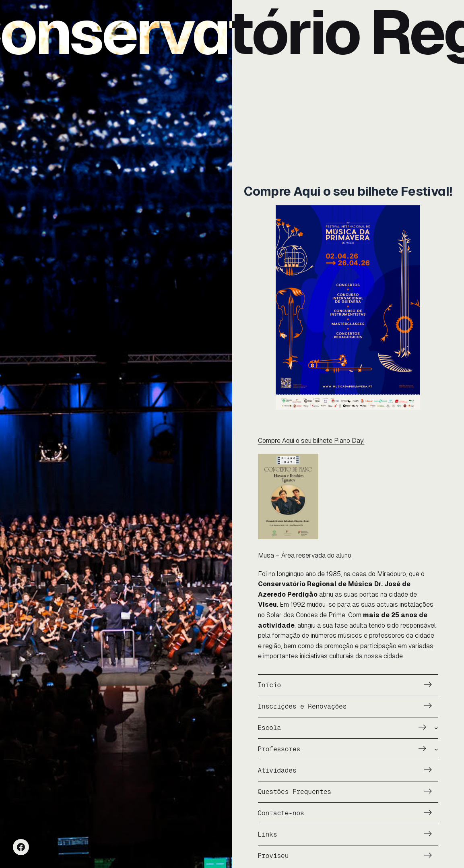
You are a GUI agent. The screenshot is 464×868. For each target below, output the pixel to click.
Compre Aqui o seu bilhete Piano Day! (311, 441)
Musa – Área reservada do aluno (305, 555)
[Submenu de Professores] (436, 749)
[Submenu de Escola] (436, 728)
